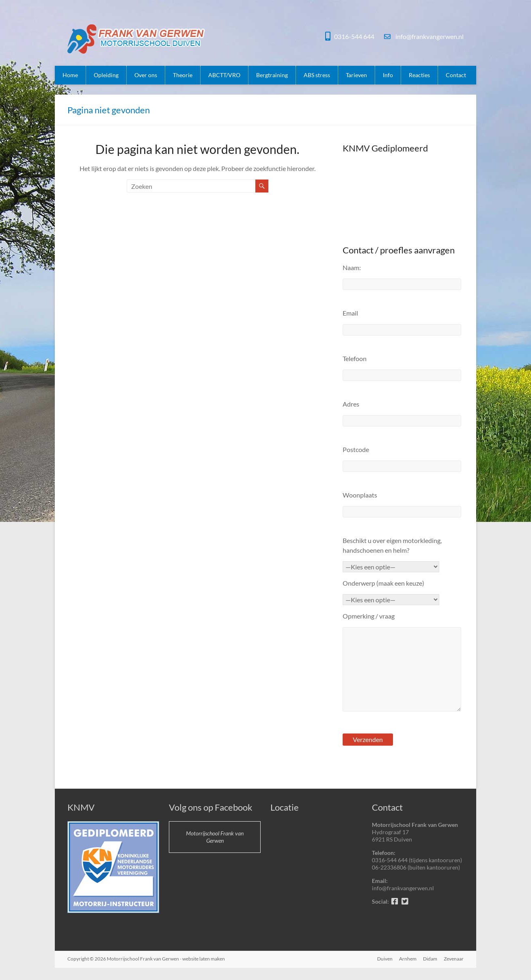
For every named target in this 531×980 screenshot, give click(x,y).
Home (70, 75)
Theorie (183, 75)
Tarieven (356, 75)
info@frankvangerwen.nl (429, 36)
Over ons (146, 75)
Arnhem (408, 959)
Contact (456, 75)
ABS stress (317, 75)
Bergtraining (272, 75)
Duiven (385, 959)
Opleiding (106, 75)
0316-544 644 (354, 36)
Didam (430, 959)
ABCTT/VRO (224, 75)
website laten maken (204, 959)
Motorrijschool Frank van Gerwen (215, 837)
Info (388, 75)
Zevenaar (454, 959)
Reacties (419, 75)
